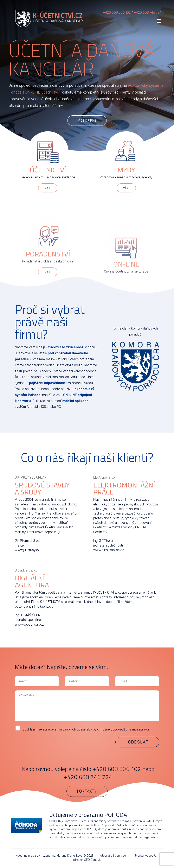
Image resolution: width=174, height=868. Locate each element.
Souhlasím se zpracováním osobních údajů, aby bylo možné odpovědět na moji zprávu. (86, 729)
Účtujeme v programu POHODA (88, 815)
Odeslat (138, 742)
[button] (87, 121)
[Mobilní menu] (159, 21)
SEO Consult (92, 860)
